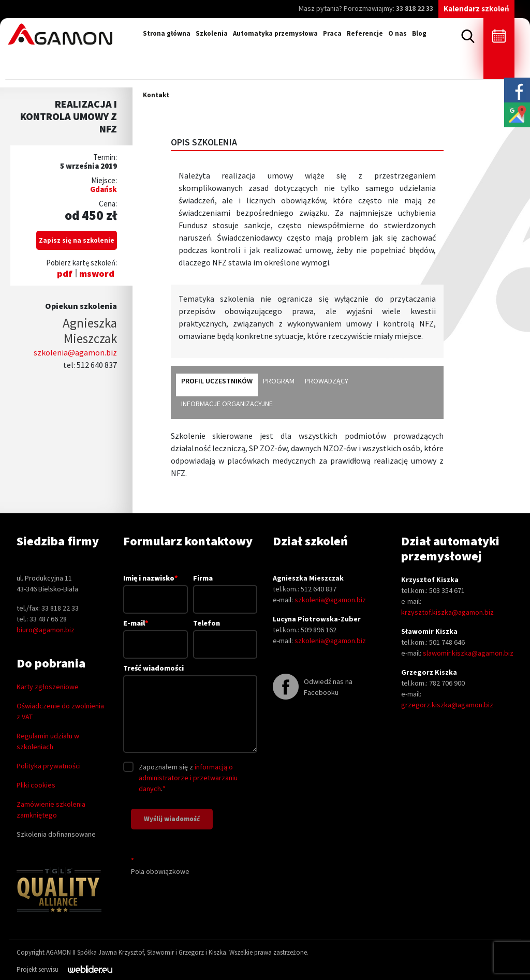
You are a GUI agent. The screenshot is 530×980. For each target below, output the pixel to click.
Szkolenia (212, 33)
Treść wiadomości (190, 709)
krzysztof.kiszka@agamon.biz (447, 612)
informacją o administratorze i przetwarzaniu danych (188, 778)
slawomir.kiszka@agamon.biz (468, 653)
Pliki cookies (36, 785)
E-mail (155, 633)
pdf (65, 273)
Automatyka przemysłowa (275, 33)
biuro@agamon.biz (46, 630)
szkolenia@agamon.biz (75, 352)
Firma (225, 589)
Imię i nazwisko (155, 588)
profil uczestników (217, 381)
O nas (397, 33)
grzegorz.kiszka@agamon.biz (447, 705)
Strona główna (167, 33)
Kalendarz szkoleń (476, 9)
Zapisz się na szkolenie (77, 240)
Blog (419, 33)
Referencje (365, 33)
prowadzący (327, 381)
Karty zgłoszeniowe (48, 687)
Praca (332, 33)
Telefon (225, 634)
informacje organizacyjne (227, 404)
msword (97, 273)
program (279, 381)
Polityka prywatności (49, 766)
